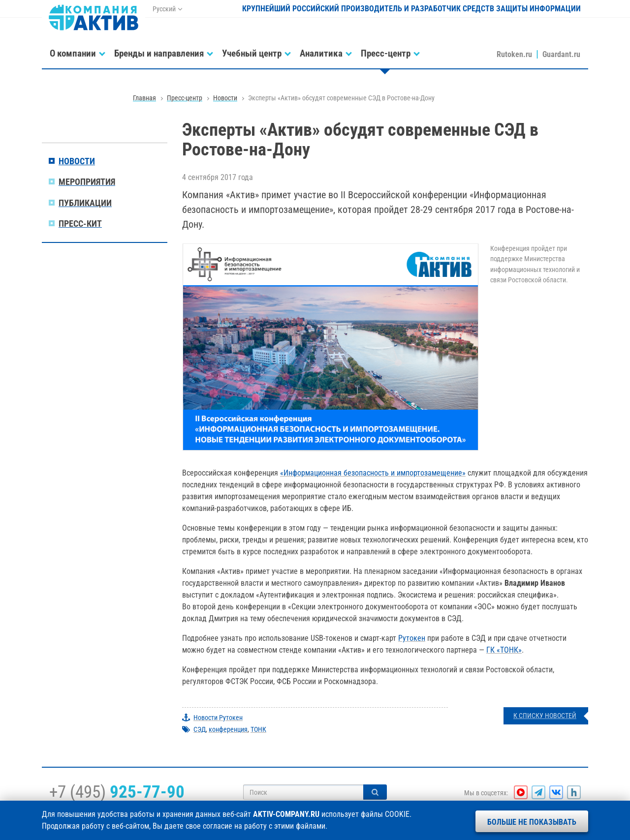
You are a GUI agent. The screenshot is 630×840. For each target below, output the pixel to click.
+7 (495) (117, 792)
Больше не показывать (532, 822)
